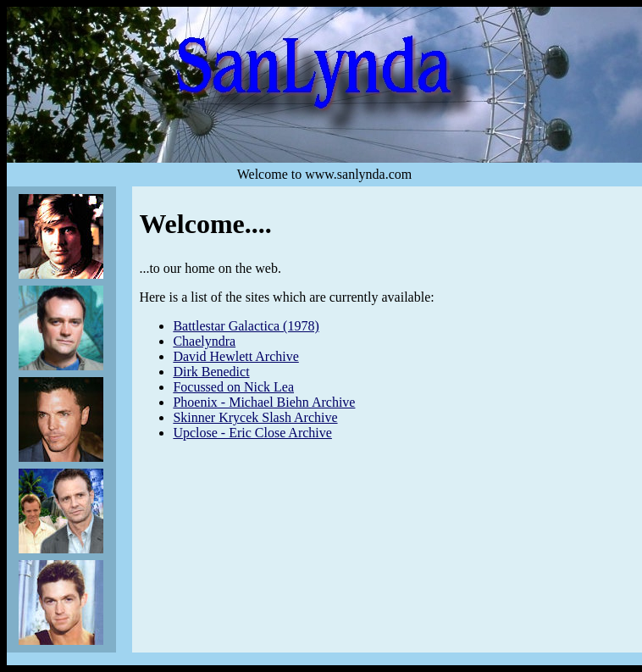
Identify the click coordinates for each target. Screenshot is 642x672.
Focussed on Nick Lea (233, 387)
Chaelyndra (204, 341)
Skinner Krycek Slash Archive (255, 417)
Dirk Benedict (211, 372)
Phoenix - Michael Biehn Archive (264, 402)
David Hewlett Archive (235, 356)
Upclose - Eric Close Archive (252, 433)
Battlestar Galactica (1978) (246, 326)
